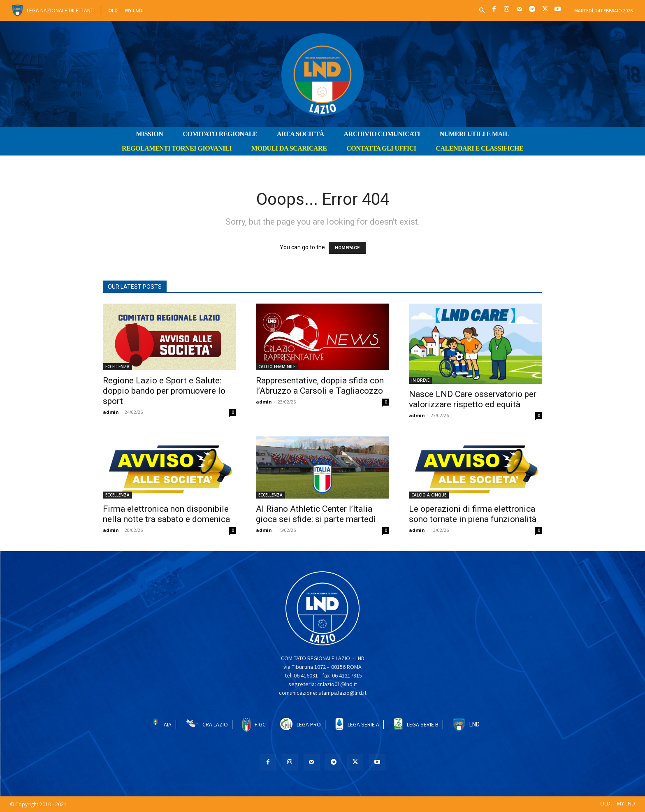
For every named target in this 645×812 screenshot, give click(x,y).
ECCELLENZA (117, 367)
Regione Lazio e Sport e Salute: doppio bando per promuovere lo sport (164, 391)
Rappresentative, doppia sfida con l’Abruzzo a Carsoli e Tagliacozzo (320, 386)
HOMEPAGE (347, 248)
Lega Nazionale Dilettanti (61, 10)
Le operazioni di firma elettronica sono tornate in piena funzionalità (473, 514)
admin (111, 412)
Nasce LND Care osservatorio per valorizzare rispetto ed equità (473, 399)
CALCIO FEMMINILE (277, 367)
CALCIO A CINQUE (429, 495)
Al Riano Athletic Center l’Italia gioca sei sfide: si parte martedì (316, 514)
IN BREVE (420, 380)
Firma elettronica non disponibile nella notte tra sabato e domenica (166, 514)
